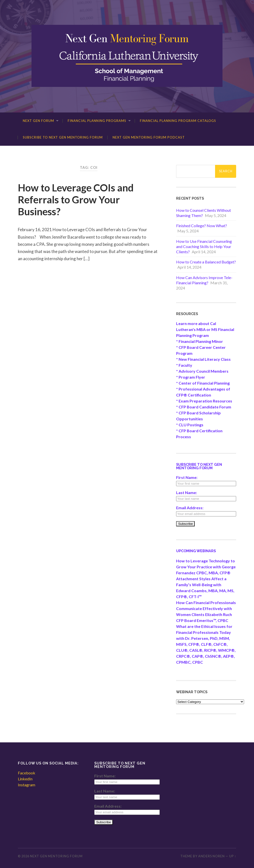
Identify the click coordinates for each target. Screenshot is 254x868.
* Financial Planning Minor (200, 341)
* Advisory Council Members (202, 371)
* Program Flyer (191, 377)
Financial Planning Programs (97, 121)
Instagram (27, 785)
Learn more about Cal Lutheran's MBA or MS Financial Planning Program (205, 329)
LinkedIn (25, 779)
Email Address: (190, 508)
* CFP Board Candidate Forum (204, 407)
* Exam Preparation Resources (204, 401)
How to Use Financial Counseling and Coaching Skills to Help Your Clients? (204, 246)
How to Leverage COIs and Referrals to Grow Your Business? (76, 200)
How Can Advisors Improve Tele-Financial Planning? (204, 280)
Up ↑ (233, 856)
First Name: (187, 477)
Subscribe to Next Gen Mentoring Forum (63, 137)
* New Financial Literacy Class (203, 359)
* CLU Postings (190, 425)
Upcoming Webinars (196, 551)
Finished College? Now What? (202, 226)
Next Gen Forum (38, 121)
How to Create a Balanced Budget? (206, 262)
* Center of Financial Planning (203, 383)
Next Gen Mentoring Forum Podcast (149, 137)
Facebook (27, 773)
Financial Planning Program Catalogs (178, 121)
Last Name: (187, 492)
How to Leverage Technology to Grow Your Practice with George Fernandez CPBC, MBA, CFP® (206, 567)
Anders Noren (211, 856)
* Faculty (184, 365)
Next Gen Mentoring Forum (56, 856)
